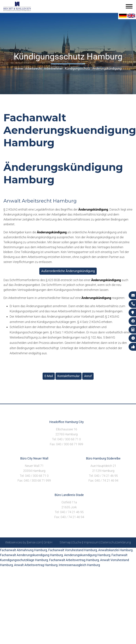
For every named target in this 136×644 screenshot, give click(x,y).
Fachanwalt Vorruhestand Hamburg (73, 550)
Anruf (88, 376)
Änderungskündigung (107, 68)
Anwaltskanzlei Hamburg (115, 550)
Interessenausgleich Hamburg (79, 565)
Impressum (91, 542)
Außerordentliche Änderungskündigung (68, 271)
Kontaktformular (69, 376)
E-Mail (49, 376)
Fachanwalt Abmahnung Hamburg (24, 550)
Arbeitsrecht (33, 68)
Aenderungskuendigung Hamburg (87, 555)
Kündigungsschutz (78, 68)
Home (19, 68)
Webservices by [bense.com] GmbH (29, 542)
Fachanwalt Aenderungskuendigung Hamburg (31, 555)
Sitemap (65, 542)
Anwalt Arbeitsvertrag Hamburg (36, 565)
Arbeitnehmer (53, 68)
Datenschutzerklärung (116, 542)
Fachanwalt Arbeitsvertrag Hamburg (74, 560)
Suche (77, 542)
